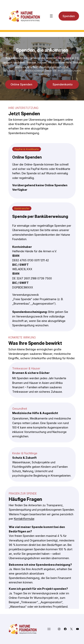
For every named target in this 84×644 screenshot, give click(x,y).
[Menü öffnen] (51, 16)
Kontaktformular (24, 519)
